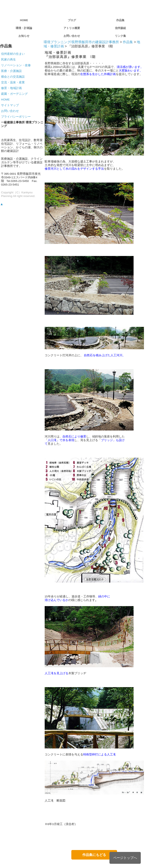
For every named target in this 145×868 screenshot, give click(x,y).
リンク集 (120, 36)
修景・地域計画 (11, 88)
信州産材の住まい (13, 54)
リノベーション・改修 (16, 65)
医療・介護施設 (11, 71)
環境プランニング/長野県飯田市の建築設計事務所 (81, 42)
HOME (24, 20)
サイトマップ (10, 105)
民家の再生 (8, 59)
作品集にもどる (94, 855)
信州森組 (120, 28)
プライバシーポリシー (16, 117)
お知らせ (24, 36)
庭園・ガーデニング (14, 94)
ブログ (72, 20)
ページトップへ (125, 858)
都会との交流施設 (13, 77)
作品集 (120, 20)
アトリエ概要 (72, 28)
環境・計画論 (24, 28)
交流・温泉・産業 (13, 82)
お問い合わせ (72, 36)
